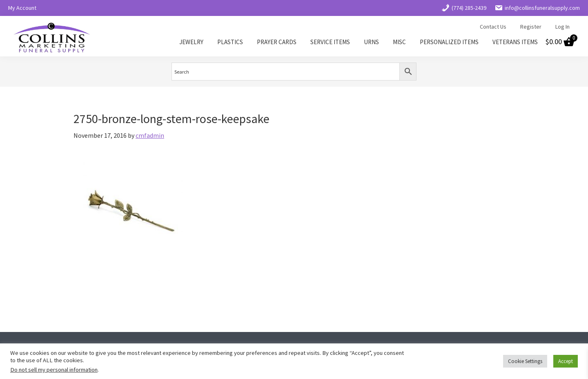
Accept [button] (566, 361)
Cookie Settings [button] (525, 361)
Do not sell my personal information (54, 370)
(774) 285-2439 (464, 8)
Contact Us (493, 27)
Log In (562, 27)
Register (531, 27)
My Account (22, 8)
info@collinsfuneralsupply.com (537, 8)
